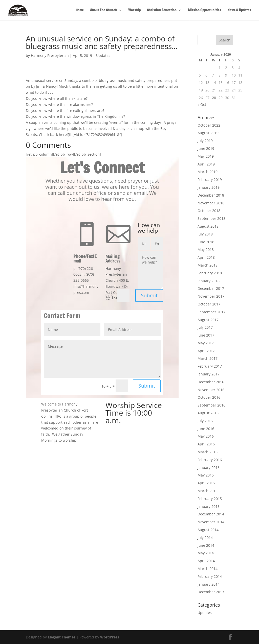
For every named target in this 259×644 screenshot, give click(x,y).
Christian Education (162, 10)
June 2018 (206, 242)
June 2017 (206, 335)
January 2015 (209, 506)
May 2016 (206, 436)
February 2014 (210, 576)
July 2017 (205, 327)
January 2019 (209, 187)
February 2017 (210, 366)
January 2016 (209, 468)
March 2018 (208, 265)
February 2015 (210, 499)
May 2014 (206, 553)
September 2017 (211, 312)
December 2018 (211, 195)
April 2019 (206, 164)
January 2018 (209, 281)
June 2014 (206, 545)
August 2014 (208, 530)
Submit (149, 295)
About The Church (103, 10)
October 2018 (209, 211)
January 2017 (209, 374)
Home (80, 10)
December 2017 (211, 288)
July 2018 (205, 234)
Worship (134, 10)
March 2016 (208, 452)
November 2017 (211, 296)
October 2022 (209, 125)
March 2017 (208, 358)
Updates (103, 55)
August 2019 (208, 133)
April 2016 (206, 444)
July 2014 (205, 538)
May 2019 (206, 156)
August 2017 (208, 320)
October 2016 (209, 397)
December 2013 (211, 592)
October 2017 (209, 304)
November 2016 (211, 390)
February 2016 (210, 460)
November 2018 (211, 203)
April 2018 (206, 257)
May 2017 (206, 343)
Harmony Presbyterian (50, 55)
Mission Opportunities (204, 10)
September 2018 (211, 218)
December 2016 (211, 382)
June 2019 (206, 148)
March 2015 (208, 491)
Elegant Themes (62, 637)
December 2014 (211, 514)
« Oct (202, 104)
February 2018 (210, 273)
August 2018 (208, 226)
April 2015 (206, 483)
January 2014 (209, 584)
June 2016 (206, 429)
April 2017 (206, 351)
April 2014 (206, 561)
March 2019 (208, 172)
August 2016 (208, 413)
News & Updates (239, 10)
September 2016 (211, 405)
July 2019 (205, 141)
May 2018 (206, 249)
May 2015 (206, 475)
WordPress (110, 637)
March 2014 (208, 569)
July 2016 (205, 421)
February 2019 (210, 180)
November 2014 (211, 522)
